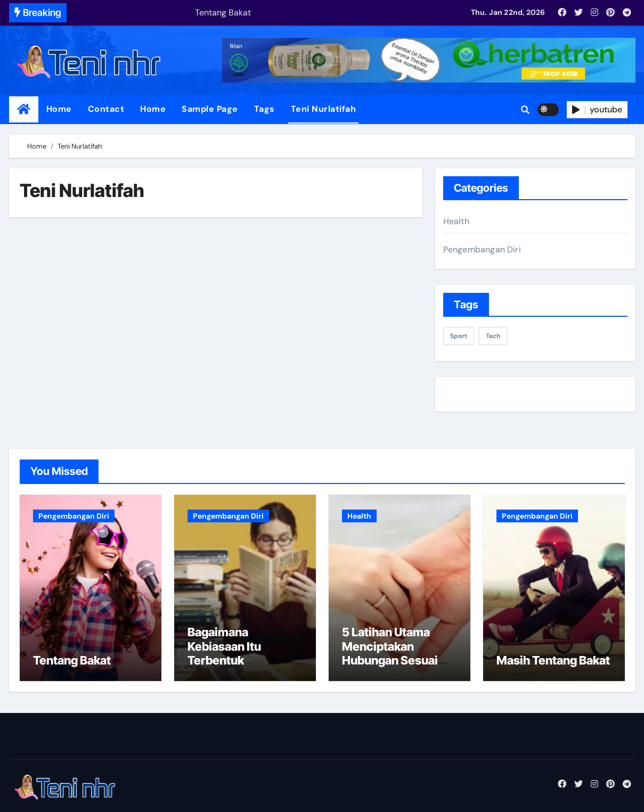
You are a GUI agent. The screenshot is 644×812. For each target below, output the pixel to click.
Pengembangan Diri (482, 249)
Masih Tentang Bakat (553, 660)
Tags (264, 109)
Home (59, 109)
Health (456, 221)
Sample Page (210, 109)
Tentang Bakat (72, 660)
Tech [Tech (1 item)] (493, 336)
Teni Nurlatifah (324, 109)
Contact (106, 109)
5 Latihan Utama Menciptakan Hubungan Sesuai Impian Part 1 (390, 653)
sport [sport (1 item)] (459, 336)
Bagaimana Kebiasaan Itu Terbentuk (224, 646)
